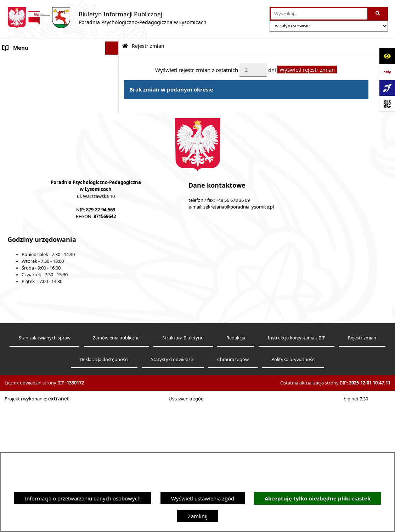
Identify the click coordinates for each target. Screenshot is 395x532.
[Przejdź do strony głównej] (107, 18)
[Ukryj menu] (112, 48)
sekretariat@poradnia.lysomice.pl (239, 332)
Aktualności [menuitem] (17, 74)
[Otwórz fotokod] (387, 104)
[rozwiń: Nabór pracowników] (113, 202)
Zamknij (198, 516)
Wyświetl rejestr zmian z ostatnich (197, 70)
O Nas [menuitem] (10, 61)
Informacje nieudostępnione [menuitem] (37, 176)
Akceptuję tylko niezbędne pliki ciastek (318, 498)
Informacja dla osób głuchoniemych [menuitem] (47, 189)
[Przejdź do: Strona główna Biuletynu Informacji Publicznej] (125, 46)
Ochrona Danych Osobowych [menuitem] (39, 109)
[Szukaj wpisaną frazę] (378, 14)
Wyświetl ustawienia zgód (203, 498)
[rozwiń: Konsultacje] (113, 123)
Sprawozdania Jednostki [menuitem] (32, 162)
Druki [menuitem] (10, 229)
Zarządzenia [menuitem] (18, 136)
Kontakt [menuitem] (12, 216)
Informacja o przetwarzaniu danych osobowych (83, 498)
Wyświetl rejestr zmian (307, 70)
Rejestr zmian (148, 46)
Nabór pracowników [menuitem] (28, 202)
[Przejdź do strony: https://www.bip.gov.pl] (387, 72)
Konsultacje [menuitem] (17, 122)
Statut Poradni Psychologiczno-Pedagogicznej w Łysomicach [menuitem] (41, 92)
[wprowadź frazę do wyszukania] (319, 14)
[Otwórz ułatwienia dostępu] (387, 56)
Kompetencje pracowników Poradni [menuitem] (46, 149)
